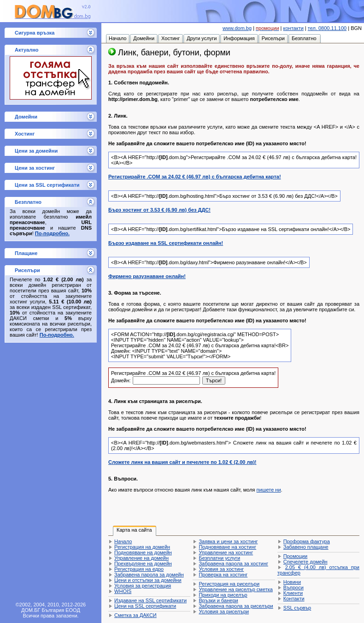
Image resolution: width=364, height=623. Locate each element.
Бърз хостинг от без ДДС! (159, 210)
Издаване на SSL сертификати (150, 600)
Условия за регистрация (143, 586)
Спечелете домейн (305, 562)
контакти (294, 28)
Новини (292, 582)
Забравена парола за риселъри (236, 606)
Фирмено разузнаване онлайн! (147, 276)
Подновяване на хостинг (227, 547)
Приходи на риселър (223, 595)
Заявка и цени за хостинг (228, 541)
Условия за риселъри (224, 611)
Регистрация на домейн (142, 547)
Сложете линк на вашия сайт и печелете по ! (182, 462)
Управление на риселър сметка (235, 589)
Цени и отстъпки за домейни (148, 580)
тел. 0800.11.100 (327, 28)
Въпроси (294, 587)
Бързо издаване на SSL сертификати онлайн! (166, 243)
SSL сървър (297, 608)
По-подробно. (52, 233)
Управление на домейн (141, 558)
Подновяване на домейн (143, 552)
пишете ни (269, 490)
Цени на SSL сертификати (145, 606)
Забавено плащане (306, 547)
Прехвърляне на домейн (143, 564)
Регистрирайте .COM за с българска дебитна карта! (195, 177)
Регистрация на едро (139, 569)
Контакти (294, 599)
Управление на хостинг (226, 552)
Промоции (295, 556)
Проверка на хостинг (223, 575)
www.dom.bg (237, 28)
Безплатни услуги (219, 558)
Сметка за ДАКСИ (135, 615)
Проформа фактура (307, 541)
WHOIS (123, 591)
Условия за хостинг (221, 569)
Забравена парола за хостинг (233, 564)
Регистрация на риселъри (229, 584)
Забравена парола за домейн (149, 575)
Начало (123, 541)
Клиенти (293, 593)
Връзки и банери (218, 600)
